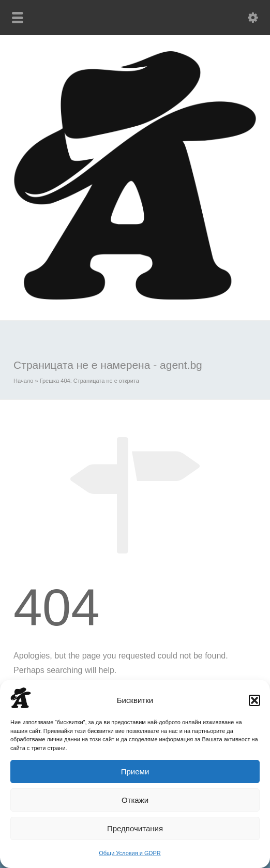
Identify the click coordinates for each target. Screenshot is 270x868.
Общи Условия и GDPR (130, 853)
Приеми (135, 772)
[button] (254, 700)
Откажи (135, 800)
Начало (23, 381)
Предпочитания (135, 828)
